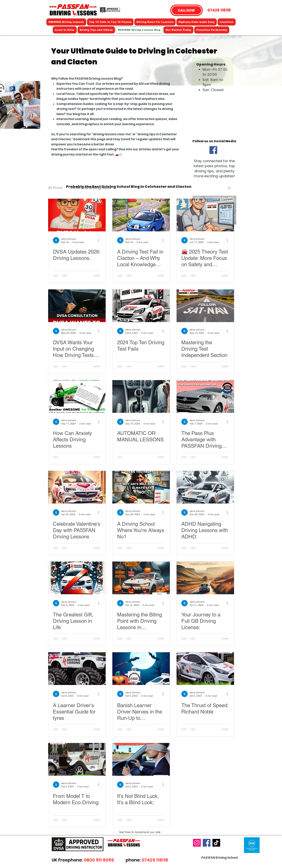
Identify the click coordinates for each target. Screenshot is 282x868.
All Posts (55, 188)
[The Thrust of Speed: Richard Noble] (205, 669)
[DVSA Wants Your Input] (77, 306)
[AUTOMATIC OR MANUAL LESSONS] (141, 396)
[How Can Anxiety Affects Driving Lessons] (77, 396)
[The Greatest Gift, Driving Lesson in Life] (77, 578)
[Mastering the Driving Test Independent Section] (205, 306)
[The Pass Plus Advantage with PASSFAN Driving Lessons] (205, 396)
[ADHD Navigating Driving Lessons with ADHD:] (205, 487)
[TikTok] (216, 843)
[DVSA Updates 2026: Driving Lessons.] (77, 215)
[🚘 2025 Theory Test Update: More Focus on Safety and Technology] (205, 215)
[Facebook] (213, 150)
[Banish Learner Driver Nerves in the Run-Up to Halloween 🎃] (141, 669)
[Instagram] (197, 843)
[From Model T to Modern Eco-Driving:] (77, 759)
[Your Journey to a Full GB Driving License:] (205, 578)
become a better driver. (96, 144)
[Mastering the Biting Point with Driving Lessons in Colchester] (141, 578)
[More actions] (100, 240)
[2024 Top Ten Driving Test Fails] (141, 306)
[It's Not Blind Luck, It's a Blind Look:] (141, 759)
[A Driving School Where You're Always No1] (141, 487)
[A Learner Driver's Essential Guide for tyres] (77, 669)
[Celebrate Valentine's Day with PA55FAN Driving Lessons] (77, 487)
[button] (229, 188)
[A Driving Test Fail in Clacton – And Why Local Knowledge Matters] (141, 215)
